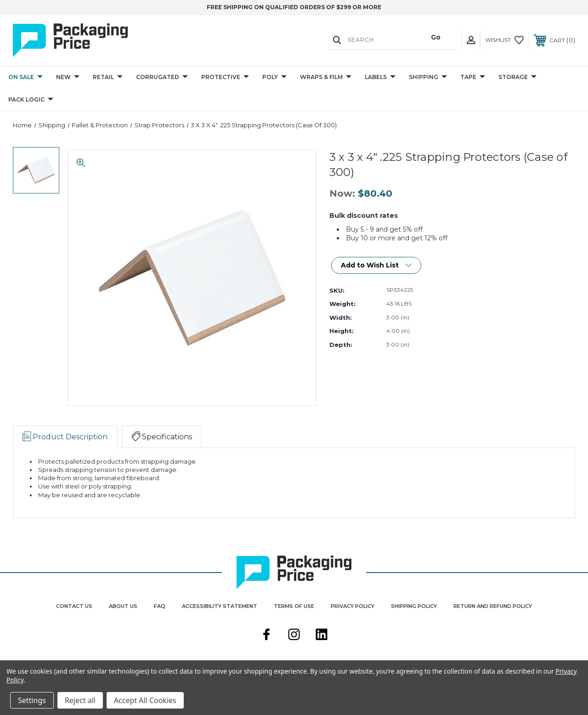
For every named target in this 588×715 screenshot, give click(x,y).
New (68, 77)
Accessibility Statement (220, 606)
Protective (225, 77)
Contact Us (74, 606)
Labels (380, 77)
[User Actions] (471, 40)
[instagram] (294, 636)
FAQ (160, 606)
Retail (108, 77)
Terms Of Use (294, 606)
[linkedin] (322, 636)
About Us (123, 606)
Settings (32, 700)
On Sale (25, 77)
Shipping (428, 77)
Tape (473, 77)
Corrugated (162, 77)
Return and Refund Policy (493, 606)
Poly (274, 77)
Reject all (80, 700)
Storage (517, 77)
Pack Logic (31, 100)
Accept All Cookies (145, 700)
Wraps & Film (326, 77)
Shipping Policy (414, 606)
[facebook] (266, 636)
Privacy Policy (353, 606)
